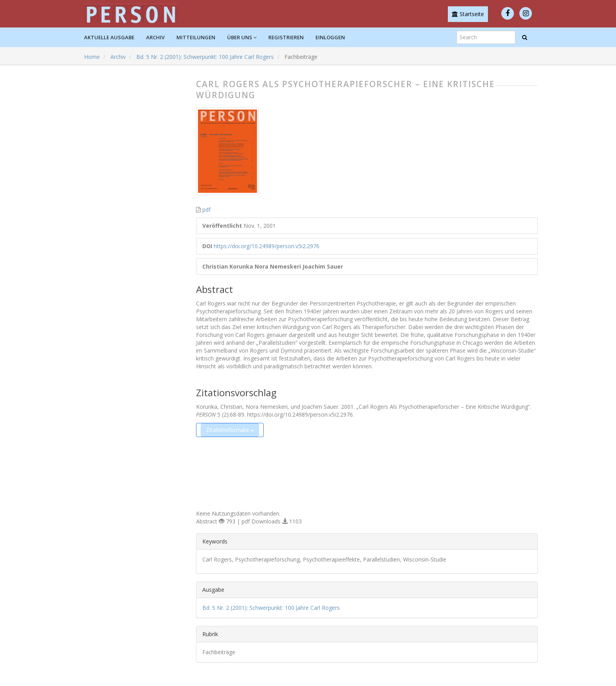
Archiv (155, 37)
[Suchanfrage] (486, 37)
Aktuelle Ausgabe (109, 37)
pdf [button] (206, 209)
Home (92, 57)
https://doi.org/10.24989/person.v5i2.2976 (267, 246)
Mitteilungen (196, 37)
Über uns (242, 37)
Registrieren (286, 37)
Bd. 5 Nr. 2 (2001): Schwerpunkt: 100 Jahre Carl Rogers (205, 57)
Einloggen (330, 37)
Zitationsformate (230, 430)
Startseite (468, 14)
